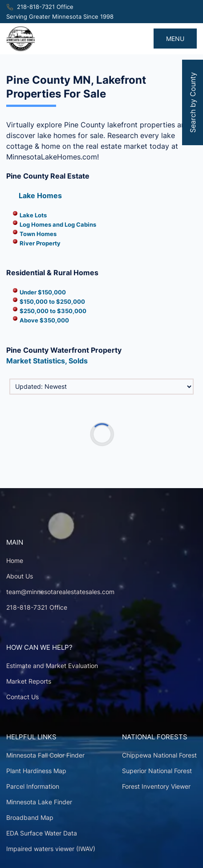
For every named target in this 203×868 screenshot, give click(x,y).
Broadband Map (30, 817)
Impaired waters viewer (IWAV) (51, 849)
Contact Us (22, 697)
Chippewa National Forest (159, 755)
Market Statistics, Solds (47, 361)
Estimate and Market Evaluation (52, 666)
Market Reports (29, 681)
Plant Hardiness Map (36, 771)
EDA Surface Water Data (42, 833)
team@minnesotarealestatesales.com (60, 592)
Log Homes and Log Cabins (58, 224)
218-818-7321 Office (45, 7)
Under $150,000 (43, 292)
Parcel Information (33, 786)
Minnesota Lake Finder (39, 802)
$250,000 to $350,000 (53, 311)
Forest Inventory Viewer (156, 786)
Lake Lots (33, 215)
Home (15, 560)
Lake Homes (40, 196)
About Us (20, 576)
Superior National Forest (157, 771)
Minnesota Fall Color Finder (45, 755)
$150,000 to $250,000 (52, 302)
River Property (40, 243)
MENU (175, 39)
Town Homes (38, 234)
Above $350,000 (44, 320)
